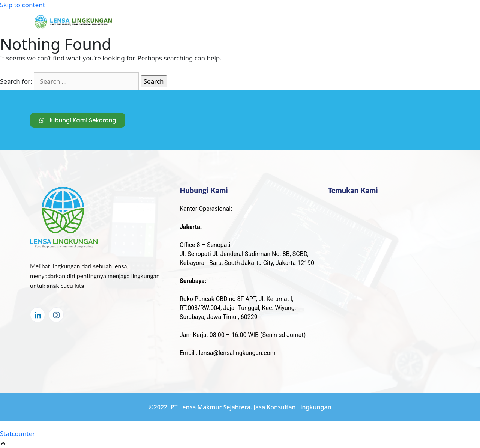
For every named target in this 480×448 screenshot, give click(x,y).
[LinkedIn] (37, 315)
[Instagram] (56, 315)
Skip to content (22, 5)
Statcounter (17, 434)
